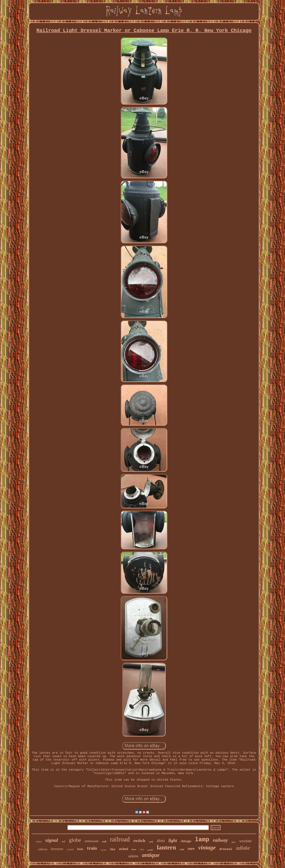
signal (52, 840)
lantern (166, 847)
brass (39, 842)
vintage (207, 847)
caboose (43, 849)
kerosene (57, 849)
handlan (104, 850)
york (151, 842)
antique (151, 855)
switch (139, 841)
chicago (186, 841)
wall (104, 842)
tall (63, 841)
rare (191, 848)
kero (134, 849)
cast (182, 849)
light (173, 840)
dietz (161, 841)
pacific (150, 850)
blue (113, 849)
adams (133, 856)
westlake (245, 841)
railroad (120, 839)
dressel (226, 849)
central (70, 849)
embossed (92, 841)
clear (142, 849)
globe (75, 840)
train (92, 848)
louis (80, 849)
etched (124, 849)
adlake (243, 848)
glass (234, 842)
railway (220, 840)
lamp (202, 840)
